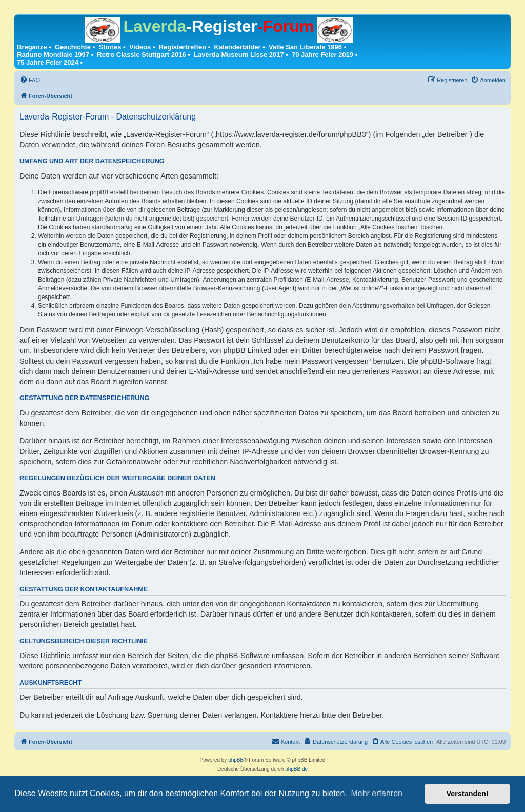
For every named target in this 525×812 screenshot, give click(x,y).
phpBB (236, 760)
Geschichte (73, 47)
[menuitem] (30, 80)
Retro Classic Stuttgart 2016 (141, 55)
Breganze (32, 47)
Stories (110, 47)
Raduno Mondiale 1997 (53, 55)
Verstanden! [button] (468, 794)
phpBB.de (296, 769)
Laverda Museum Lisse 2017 (239, 55)
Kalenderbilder (238, 47)
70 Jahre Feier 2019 (322, 55)
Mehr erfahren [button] (377, 793)
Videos (140, 47)
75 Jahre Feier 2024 (48, 62)
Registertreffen (183, 47)
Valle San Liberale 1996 (305, 47)
